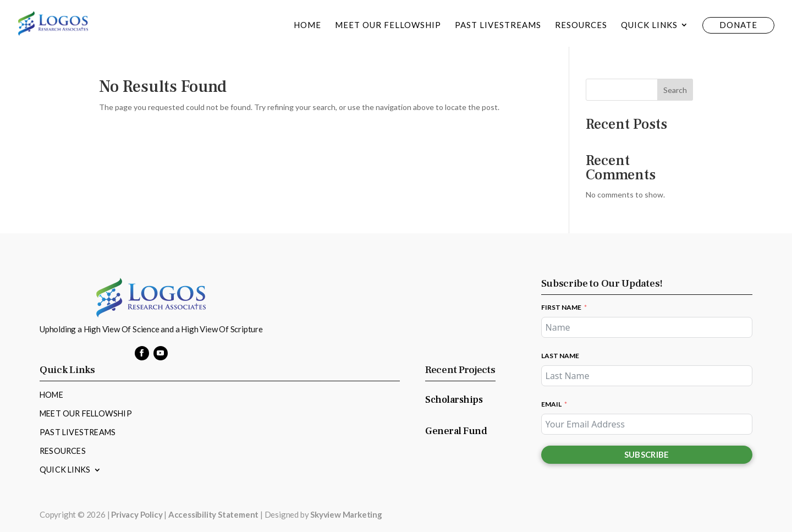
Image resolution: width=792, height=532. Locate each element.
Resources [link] (581, 25)
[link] (53, 22)
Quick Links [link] (649, 25)
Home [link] (307, 25)
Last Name (560, 356)
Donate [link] (738, 25)
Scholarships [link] (454, 400)
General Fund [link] (456, 431)
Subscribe (647, 454)
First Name (561, 307)
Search (675, 90)
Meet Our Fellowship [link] (388, 25)
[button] (142, 353)
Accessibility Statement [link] (213, 514)
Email (551, 404)
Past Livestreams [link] (498, 25)
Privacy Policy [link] (137, 514)
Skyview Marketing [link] (346, 514)
